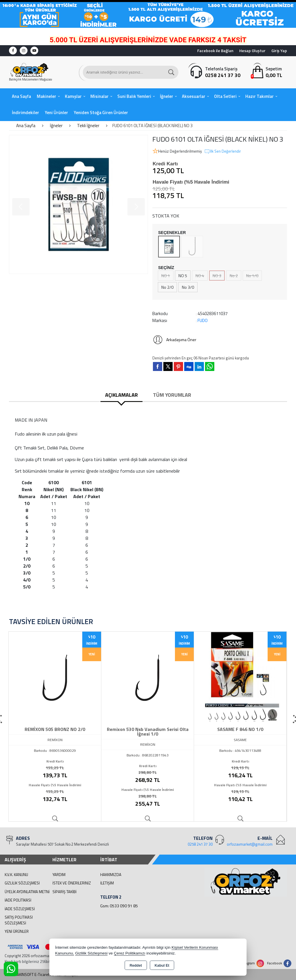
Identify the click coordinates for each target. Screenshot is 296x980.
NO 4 (200, 276)
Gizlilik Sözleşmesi (22, 883)
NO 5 (183, 276)
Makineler (46, 96)
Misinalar (99, 96)
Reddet (136, 966)
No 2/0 (167, 287)
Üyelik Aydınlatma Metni (27, 892)
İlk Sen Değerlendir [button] (223, 151)
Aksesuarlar (194, 96)
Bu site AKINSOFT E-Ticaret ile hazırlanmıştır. (41, 975)
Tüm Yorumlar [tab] (172, 395)
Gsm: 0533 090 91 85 (119, 906)
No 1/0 (252, 276)
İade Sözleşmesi (20, 909)
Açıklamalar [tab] (121, 395)
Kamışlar (73, 96)
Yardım (59, 875)
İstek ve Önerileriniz (72, 883)
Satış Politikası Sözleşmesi (19, 920)
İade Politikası (18, 900)
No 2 (234, 276)
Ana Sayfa (21, 96)
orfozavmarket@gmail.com (250, 844)
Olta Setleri (225, 96)
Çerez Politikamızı (130, 953)
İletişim (107, 883)
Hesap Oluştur (252, 51)
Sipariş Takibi (64, 892)
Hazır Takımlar (260, 96)
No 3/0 (188, 287)
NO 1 (166, 276)
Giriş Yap (279, 51)
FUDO (203, 320)
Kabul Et (162, 966)
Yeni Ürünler (17, 931)
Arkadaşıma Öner (174, 340)
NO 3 (217, 276)
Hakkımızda (111, 875)
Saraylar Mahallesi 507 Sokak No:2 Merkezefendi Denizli (62, 844)
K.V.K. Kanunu (16, 875)
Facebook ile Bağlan (215, 51)
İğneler (167, 96)
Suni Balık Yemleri (134, 96)
